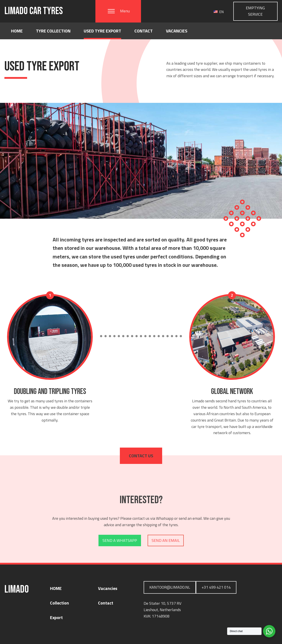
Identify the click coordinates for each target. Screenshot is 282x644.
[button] (118, 11)
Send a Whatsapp (120, 540)
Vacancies (177, 31)
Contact (144, 31)
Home (17, 31)
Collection (59, 603)
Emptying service (255, 11)
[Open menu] (111, 11)
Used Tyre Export (102, 31)
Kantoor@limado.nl (170, 587)
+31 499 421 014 (216, 587)
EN (219, 12)
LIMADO (34, 11)
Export (56, 617)
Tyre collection (53, 31)
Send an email (166, 540)
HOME (56, 588)
